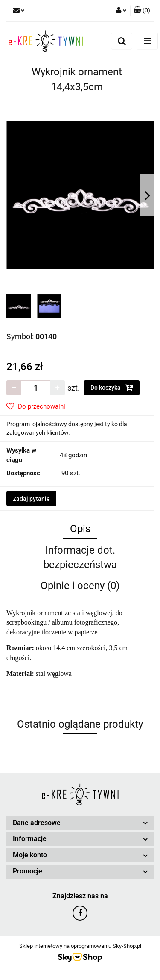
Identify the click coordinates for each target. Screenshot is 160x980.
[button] (142, 11)
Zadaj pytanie (31, 499)
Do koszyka (112, 388)
